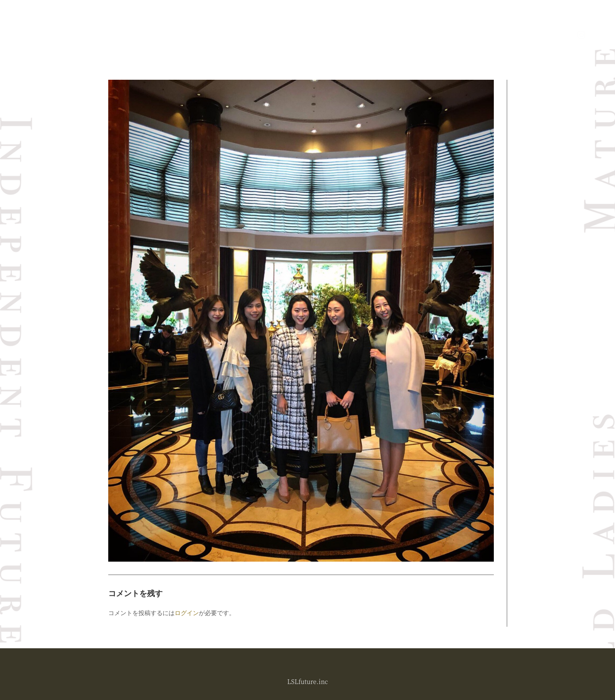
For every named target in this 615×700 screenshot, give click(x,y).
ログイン (187, 613)
